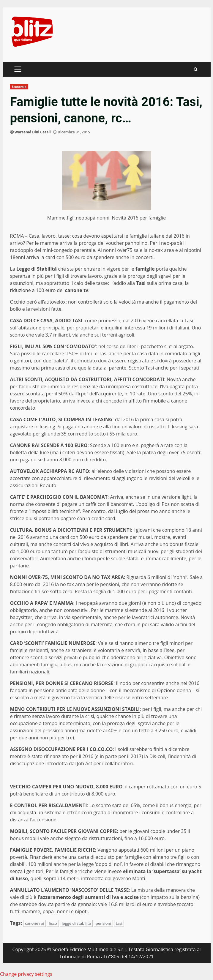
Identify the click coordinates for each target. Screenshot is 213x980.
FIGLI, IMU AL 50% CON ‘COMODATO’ (53, 346)
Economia (19, 87)
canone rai (34, 923)
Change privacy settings (26, 974)
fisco (53, 923)
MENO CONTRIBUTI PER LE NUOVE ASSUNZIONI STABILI (75, 709)
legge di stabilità (76, 923)
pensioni (103, 923)
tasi (119, 923)
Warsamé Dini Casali (33, 132)
